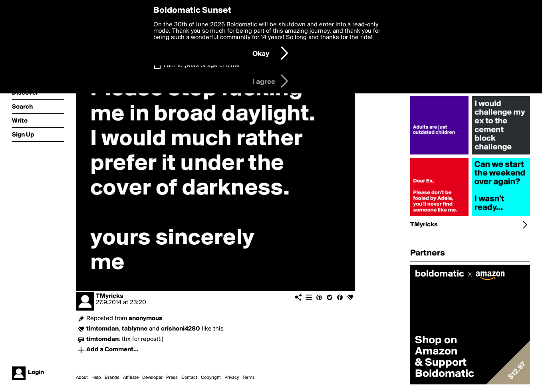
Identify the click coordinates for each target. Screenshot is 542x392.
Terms (249, 378)
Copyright (211, 378)
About (82, 378)
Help (96, 378)
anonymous (146, 319)
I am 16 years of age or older (202, 65)
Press (172, 378)
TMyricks (110, 296)
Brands (112, 378)
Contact (189, 378)
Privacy (232, 378)
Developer (152, 378)
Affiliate (131, 378)
